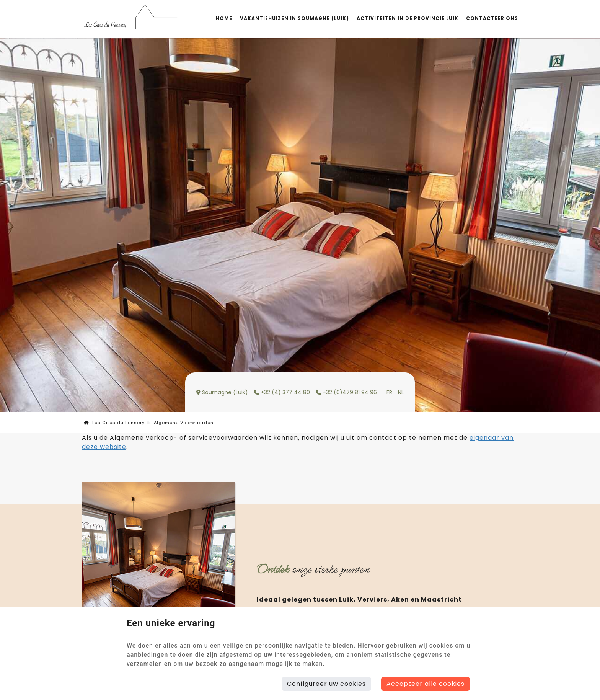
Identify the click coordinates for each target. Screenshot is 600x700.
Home (224, 18)
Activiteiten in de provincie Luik (408, 18)
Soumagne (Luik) (222, 392)
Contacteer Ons (492, 18)
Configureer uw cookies (326, 684)
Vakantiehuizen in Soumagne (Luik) (294, 18)
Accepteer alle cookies (426, 684)
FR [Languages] (389, 392)
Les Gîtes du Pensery (114, 423)
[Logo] (130, 18)
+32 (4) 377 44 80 (282, 392)
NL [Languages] (401, 392)
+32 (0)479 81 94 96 (346, 392)
